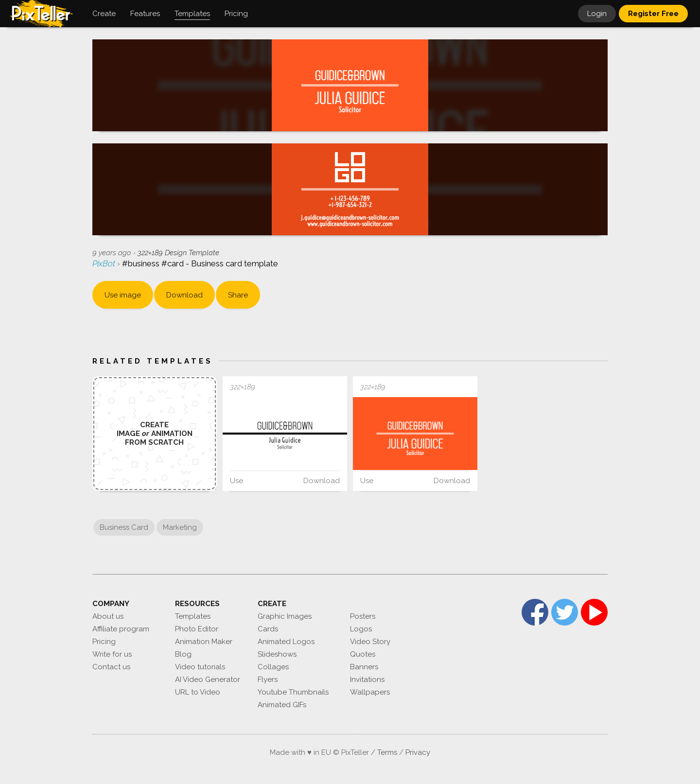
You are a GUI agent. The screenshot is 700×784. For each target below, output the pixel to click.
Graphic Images (285, 616)
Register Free (653, 14)
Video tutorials (200, 667)
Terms (387, 752)
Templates (193, 616)
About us (108, 616)
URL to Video (198, 692)
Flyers (268, 679)
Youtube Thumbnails (293, 692)
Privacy (418, 752)
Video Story (370, 642)
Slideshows (277, 654)
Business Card (124, 527)
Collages (273, 667)
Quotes (363, 654)
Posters (363, 616)
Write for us (112, 654)
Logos (361, 629)
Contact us (111, 667)
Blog (183, 654)
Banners (364, 667)
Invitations (367, 679)
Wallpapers (370, 692)
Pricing (104, 642)
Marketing (180, 527)
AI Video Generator (208, 679)
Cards (268, 629)
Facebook (535, 612)
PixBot (105, 263)
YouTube (594, 612)
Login (597, 14)
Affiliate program (121, 629)
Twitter (565, 612)
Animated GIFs (282, 705)
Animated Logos (286, 642)
